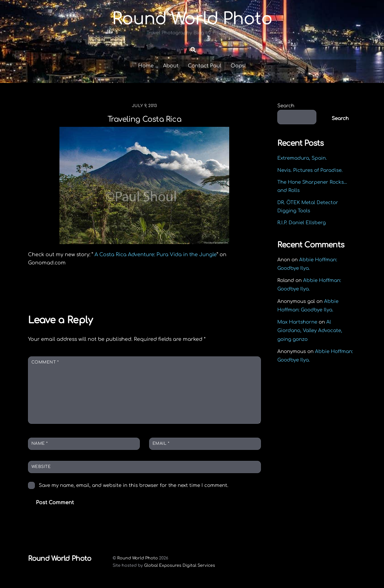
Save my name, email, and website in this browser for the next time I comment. (134, 486)
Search (286, 107)
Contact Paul (205, 67)
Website (41, 468)
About (171, 67)
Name (40, 444)
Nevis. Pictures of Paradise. (310, 171)
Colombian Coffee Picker (74, 293)
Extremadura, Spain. (302, 159)
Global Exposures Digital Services (180, 566)
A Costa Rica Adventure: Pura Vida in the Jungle (156, 255)
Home (146, 67)
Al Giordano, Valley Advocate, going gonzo (310, 331)
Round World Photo (138, 559)
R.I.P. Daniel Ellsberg (302, 224)
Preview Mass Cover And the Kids (202, 293)
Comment (45, 363)
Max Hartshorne (297, 323)
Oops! (238, 67)
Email (161, 444)
